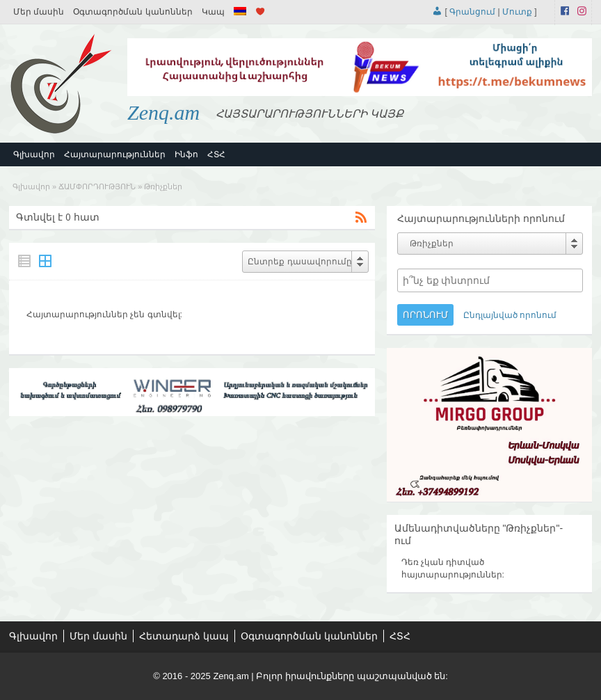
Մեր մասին (39, 12)
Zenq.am (163, 112)
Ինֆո (186, 154)
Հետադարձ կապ (184, 636)
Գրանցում (472, 12)
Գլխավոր (34, 154)
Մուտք (517, 12)
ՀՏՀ (216, 154)
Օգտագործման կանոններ (133, 12)
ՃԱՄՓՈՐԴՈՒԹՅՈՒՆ (97, 186)
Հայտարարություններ (115, 154)
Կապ (213, 12)
